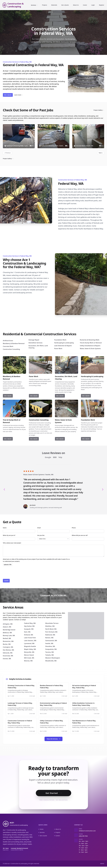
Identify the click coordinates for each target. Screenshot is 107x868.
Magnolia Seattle (30, 646)
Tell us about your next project (12, 543)
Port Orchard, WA (51, 632)
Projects (44, 5)
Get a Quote (65, 5)
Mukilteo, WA (50, 626)
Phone (74, 528)
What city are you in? (9, 535)
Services (34, 5)
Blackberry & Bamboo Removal (14, 343)
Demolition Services (35, 343)
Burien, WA (7, 644)
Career (85, 5)
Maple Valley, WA (30, 649)
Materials (54, 5)
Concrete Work (8, 346)
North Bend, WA (51, 629)
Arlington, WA (8, 624)
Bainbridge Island (9, 630)
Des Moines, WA (8, 650)
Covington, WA (8, 647)
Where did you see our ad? (80, 535)
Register (102, 5)
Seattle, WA (49, 475)
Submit (6, 581)
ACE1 (19, 825)
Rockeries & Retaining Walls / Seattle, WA (50, 126)
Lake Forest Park (30, 638)
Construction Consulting (11, 349)
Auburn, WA (7, 627)
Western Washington (53, 658)
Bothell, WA (7, 638)
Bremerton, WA (8, 641)
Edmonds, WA (8, 653)
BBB (55, 457)
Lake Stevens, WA (30, 641)
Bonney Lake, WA (9, 636)
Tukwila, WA (50, 655)
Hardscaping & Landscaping (64, 343)
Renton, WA (49, 638)
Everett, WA (7, 659)
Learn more (18, 95)
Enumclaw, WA (8, 656)
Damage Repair (34, 340)
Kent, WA (27, 632)
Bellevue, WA (7, 633)
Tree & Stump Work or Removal (91, 343)
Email (39, 528)
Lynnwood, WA (29, 643)
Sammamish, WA (51, 641)
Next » (101, 153)
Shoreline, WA (50, 646)
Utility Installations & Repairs (90, 346)
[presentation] (17, 572)
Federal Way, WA (30, 623)
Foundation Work (60, 340)
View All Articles (53, 739)
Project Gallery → (99, 110)
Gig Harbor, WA (29, 626)
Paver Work (58, 349)
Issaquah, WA (29, 629)
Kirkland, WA (29, 635)
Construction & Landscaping (16, 5)
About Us (76, 5)
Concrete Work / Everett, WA (81, 126)
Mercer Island (29, 655)
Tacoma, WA (50, 652)
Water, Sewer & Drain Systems (90, 349)
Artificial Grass (8, 341)
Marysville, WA (29, 652)
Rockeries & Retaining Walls (90, 340)
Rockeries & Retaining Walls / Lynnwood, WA (16, 126)
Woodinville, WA (51, 661)
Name (5, 528)
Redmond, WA (50, 635)
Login (93, 5)
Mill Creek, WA (29, 658)
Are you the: (41, 535)
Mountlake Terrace (52, 623)
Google (48, 457)
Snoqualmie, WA (51, 649)
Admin (102, 865)
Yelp (60, 457)
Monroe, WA (28, 661)
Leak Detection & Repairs (63, 346)
